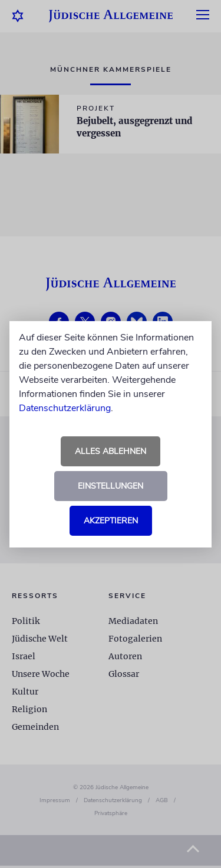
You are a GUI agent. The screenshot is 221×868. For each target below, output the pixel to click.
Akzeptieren (111, 521)
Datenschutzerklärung (65, 408)
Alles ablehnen (111, 451)
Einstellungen (111, 486)
